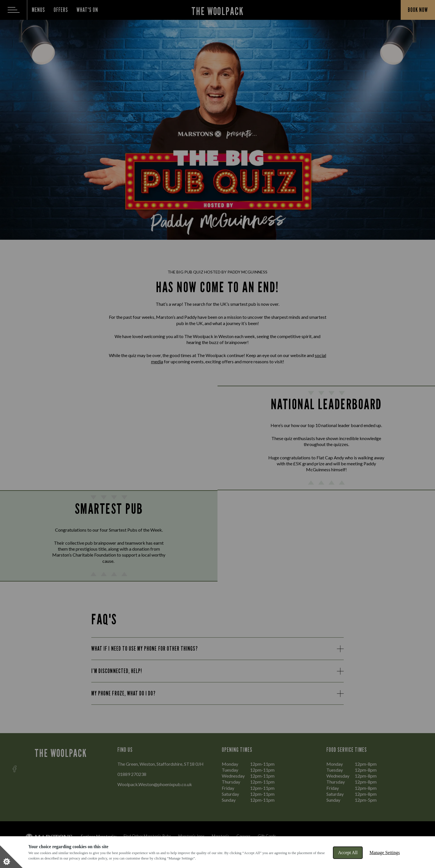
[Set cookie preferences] (11, 857)
